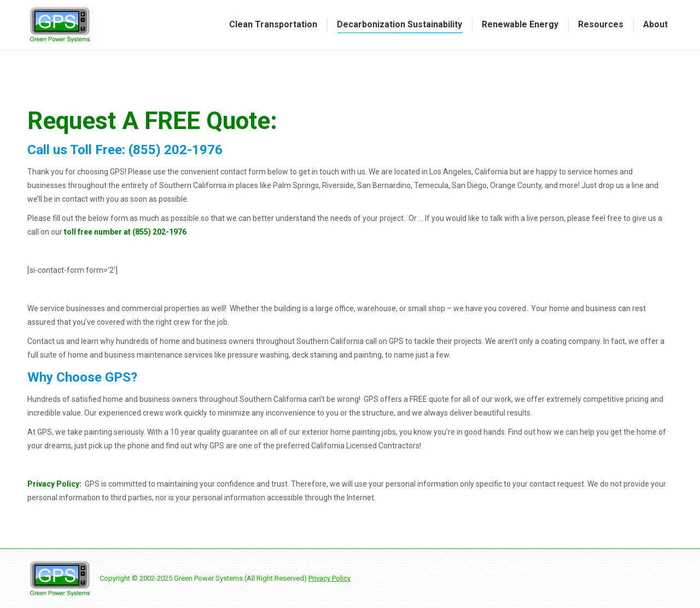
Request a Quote (168, 10)
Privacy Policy (329, 578)
